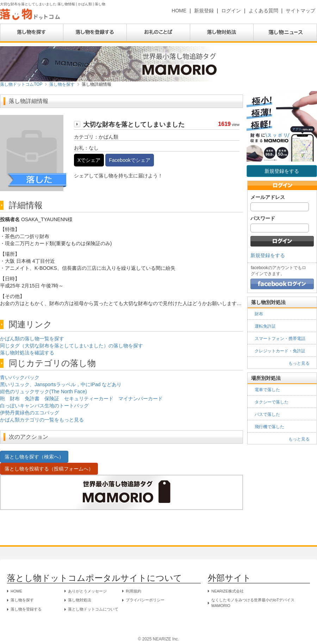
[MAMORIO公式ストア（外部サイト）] (122, 63)
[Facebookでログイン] (282, 284)
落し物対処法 (80, 600)
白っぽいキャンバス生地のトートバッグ (44, 406)
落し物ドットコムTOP (21, 84)
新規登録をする (282, 171)
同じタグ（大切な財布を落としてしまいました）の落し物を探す (72, 346)
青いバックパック (20, 377)
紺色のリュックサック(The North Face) (43, 391)
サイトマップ (300, 11)
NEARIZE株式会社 (228, 591)
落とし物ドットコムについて (93, 609)
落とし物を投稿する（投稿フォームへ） (49, 469)
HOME (179, 11)
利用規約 (133, 591)
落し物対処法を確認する (27, 353)
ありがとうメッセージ (87, 591)
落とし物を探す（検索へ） (34, 457)
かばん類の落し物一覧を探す (32, 339)
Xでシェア (89, 160)
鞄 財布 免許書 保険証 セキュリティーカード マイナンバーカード (81, 399)
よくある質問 (263, 11)
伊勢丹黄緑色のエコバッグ (30, 413)
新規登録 (204, 11)
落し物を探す (62, 84)
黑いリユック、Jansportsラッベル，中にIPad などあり (61, 384)
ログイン (231, 11)
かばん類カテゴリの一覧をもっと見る (42, 420)
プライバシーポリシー (145, 600)
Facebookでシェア (129, 160)
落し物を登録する (26, 609)
